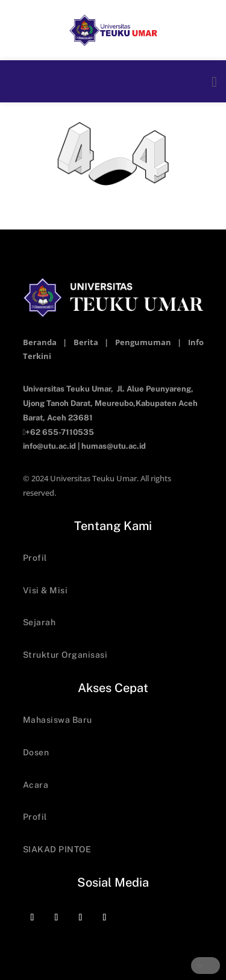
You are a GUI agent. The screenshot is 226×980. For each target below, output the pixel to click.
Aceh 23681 (70, 418)
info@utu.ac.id (49, 446)
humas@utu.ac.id (114, 446)
